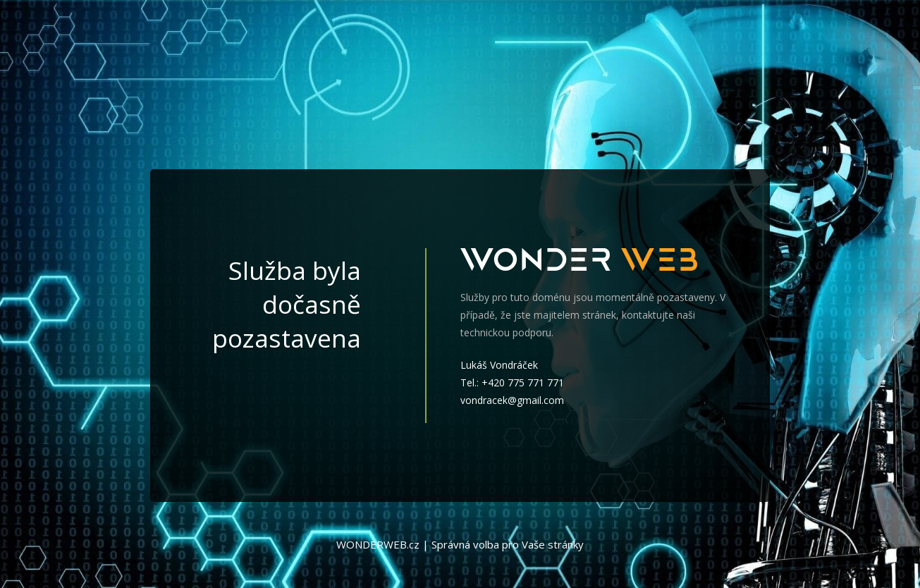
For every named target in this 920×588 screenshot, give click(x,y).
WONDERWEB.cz (378, 544)
